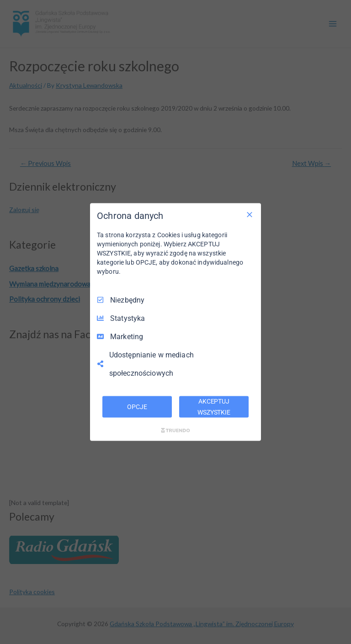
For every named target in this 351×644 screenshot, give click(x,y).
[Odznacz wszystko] (250, 214)
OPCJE (137, 406)
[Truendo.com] (175, 431)
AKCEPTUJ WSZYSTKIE (214, 406)
